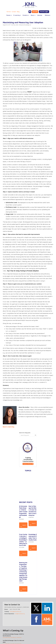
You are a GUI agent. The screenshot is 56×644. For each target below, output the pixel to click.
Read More (23, 526)
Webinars (47, 15)
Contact (14, 12)
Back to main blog (9, 427)
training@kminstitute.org (15, 611)
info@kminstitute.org (20, 614)
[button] (8, 15)
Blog (18, 12)
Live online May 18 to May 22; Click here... (12, 637)
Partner (9, 12)
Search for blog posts (25, 433)
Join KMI (35, 12)
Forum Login (44, 12)
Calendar (40, 15)
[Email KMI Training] (30, 12)
